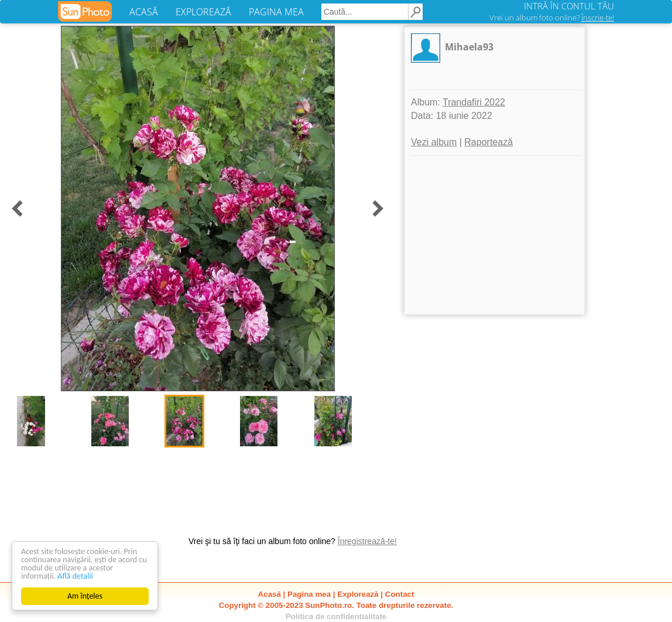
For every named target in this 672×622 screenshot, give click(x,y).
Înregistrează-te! (367, 541)
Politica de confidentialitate (336, 616)
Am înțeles (85, 596)
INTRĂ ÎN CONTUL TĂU (569, 6)
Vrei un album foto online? (552, 18)
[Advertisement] (495, 235)
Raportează (488, 142)
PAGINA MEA (276, 12)
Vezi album (434, 142)
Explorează (358, 594)
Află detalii (75, 576)
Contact (400, 594)
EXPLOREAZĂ (203, 12)
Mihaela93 (469, 47)
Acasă (270, 594)
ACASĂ (144, 12)
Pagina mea (309, 594)
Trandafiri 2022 (474, 102)
